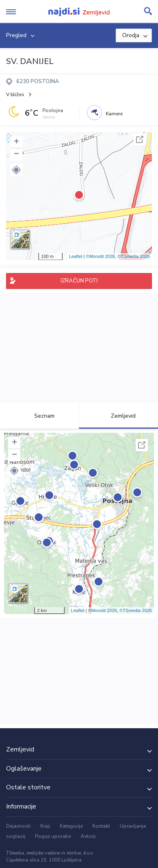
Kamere (114, 114)
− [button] (16, 154)
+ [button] (16, 142)
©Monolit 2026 (100, 256)
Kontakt (101, 826)
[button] (16, 170)
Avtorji (88, 836)
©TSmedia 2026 (134, 256)
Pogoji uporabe (53, 836)
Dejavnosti (18, 826)
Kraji (45, 826)
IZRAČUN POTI (79, 281)
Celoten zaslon (140, 139)
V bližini (15, 95)
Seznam (40, 416)
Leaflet (76, 256)
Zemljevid (118, 416)
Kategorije (71, 826)
